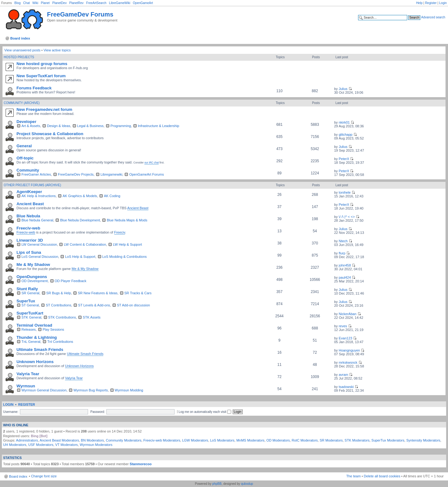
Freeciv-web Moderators (162, 440)
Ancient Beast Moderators (59, 440)
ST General (30, 305)
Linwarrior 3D (30, 240)
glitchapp (346, 135)
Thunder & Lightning (37, 337)
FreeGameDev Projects (76, 174)
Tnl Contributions (60, 342)
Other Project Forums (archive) (32, 185)
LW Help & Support (127, 244)
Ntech (343, 241)
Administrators (27, 440)
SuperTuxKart (30, 313)
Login (443, 3)
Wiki (35, 3)
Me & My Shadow (33, 265)
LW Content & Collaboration (85, 244)
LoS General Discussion (40, 257)
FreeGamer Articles (36, 174)
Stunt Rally (27, 289)
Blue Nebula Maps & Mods (127, 220)
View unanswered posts (22, 50)
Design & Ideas (59, 126)
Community (28, 170)
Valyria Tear (28, 374)
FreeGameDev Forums (80, 14)
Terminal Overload (34, 325)
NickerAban (348, 314)
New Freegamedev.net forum (44, 109)
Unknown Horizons (35, 362)
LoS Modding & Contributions (125, 257)
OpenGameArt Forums (146, 174)
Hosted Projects (19, 57)
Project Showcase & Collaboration (50, 134)
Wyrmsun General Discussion (44, 390)
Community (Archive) (22, 103)
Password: (98, 412)
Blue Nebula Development (80, 220)
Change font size (44, 476)
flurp (342, 253)
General (24, 146)
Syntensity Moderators (423, 440)
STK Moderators (357, 440)
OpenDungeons (32, 277)
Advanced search (433, 17)
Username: (11, 412)
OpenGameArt (143, 3)
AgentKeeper (29, 192)
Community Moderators (124, 440)
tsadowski (346, 387)
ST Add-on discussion (133, 305)
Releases (29, 329)
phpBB (217, 484)
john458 (345, 265)
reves (343, 326)
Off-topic (25, 158)
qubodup (247, 484)
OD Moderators (278, 440)
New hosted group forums (42, 64)
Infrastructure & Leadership (159, 126)
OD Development (35, 281)
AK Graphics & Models (80, 196)
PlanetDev (59, 3)
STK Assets (92, 317)
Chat (27, 3)
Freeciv (120, 232)
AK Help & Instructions (39, 196)
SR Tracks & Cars (138, 293)
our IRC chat (152, 163)
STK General (31, 317)
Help (419, 3)
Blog (17, 3)
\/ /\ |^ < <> (347, 217)
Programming (121, 126)
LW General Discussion (39, 244)
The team (353, 476)
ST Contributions (58, 305)
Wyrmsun (26, 386)
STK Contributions (62, 317)
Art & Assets (31, 126)
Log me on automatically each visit (205, 412)
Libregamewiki (111, 174)
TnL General (31, 342)
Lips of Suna (29, 252)
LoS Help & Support (80, 257)
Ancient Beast (30, 204)
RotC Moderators (305, 440)
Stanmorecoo (141, 464)
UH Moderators (15, 445)
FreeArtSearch (96, 3)
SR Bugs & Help (59, 293)
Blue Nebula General (37, 220)
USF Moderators (41, 445)
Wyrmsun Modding (129, 390)
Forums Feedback (34, 88)
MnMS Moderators (250, 440)
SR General (30, 293)
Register (431, 3)
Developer (26, 122)
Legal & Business (90, 126)
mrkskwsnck (348, 362)
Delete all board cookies (382, 476)
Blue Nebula (28, 216)
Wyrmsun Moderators (96, 445)
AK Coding (112, 196)
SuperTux (26, 301)
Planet (45, 3)
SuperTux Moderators (388, 440)
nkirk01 (344, 122)
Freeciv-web (28, 228)
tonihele (345, 192)
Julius (343, 89)
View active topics (57, 50)
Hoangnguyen (350, 350)
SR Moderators (331, 440)
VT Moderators (67, 445)
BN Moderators (92, 440)
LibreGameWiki (119, 3)
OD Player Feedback (71, 281)
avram (344, 375)
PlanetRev (76, 3)
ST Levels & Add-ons (94, 305)
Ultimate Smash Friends (40, 350)
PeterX (344, 159)
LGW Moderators (195, 440)
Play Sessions (53, 329)
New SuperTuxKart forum (41, 76)
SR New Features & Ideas (98, 293)
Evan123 (345, 338)
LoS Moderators (222, 440)
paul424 (345, 277)
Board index (20, 38)
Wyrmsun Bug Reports (91, 390)
